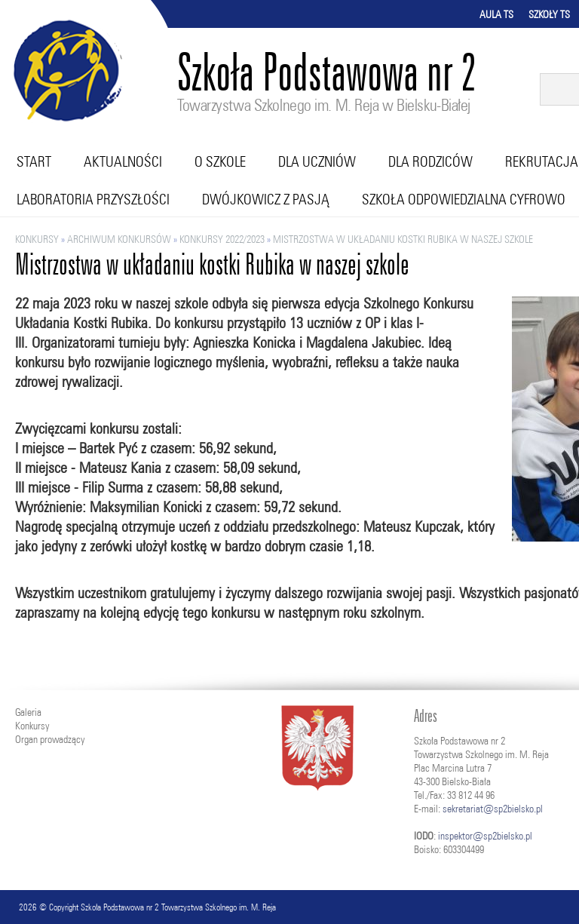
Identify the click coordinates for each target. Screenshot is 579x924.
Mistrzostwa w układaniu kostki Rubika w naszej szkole (403, 239)
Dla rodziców (430, 161)
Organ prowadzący (50, 739)
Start (34, 161)
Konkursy (37, 239)
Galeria (28, 712)
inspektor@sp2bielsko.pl (485, 836)
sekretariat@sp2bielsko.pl (493, 809)
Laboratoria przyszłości (93, 199)
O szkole (220, 161)
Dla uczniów (317, 161)
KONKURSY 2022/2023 (222, 239)
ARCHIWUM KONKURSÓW (119, 239)
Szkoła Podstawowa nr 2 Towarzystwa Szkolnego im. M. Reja (178, 907)
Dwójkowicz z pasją (266, 199)
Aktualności (123, 161)
